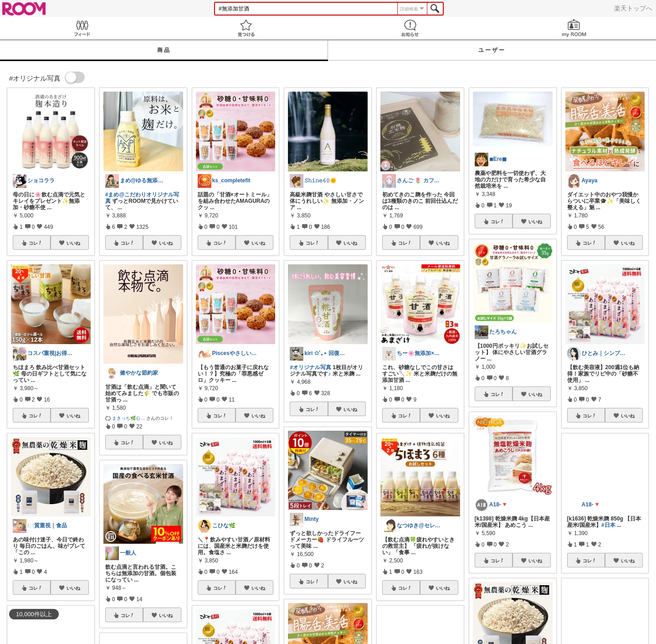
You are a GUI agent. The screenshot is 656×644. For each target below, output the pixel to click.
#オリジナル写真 (310, 367)
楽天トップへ (633, 8)
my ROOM (574, 28)
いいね (73, 243)
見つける (246, 28)
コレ (36, 243)
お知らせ (410, 28)
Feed (82, 28)
